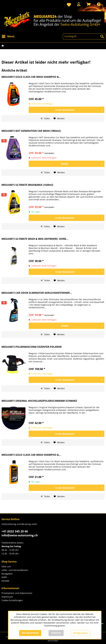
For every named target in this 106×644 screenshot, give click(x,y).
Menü (8, 36)
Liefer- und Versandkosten (15, 570)
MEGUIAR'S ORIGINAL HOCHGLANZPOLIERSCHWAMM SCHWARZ (39, 401)
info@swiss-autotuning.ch (20, 535)
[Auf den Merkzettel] (59, 119)
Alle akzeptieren (30, 633)
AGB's (4, 577)
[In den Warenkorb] (66, 110)
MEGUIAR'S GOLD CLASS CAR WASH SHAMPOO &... (31, 77)
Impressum (7, 597)
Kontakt (5, 581)
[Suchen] (102, 36)
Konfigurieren (81, 633)
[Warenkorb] (89, 4)
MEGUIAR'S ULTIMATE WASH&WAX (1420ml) (27, 185)
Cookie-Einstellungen (12, 600)
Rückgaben (7, 574)
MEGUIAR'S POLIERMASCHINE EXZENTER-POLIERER (32, 347)
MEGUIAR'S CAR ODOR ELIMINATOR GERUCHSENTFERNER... (37, 293)
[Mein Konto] (79, 4)
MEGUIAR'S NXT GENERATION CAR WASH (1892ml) (31, 131)
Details (82, 163)
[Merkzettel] (69, 5)
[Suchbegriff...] (84, 36)
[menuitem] (69, 5)
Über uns (6, 566)
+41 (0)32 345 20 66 (15, 531)
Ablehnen (56, 633)
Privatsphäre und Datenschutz (17, 593)
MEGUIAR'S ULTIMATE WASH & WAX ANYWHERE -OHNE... (35, 239)
